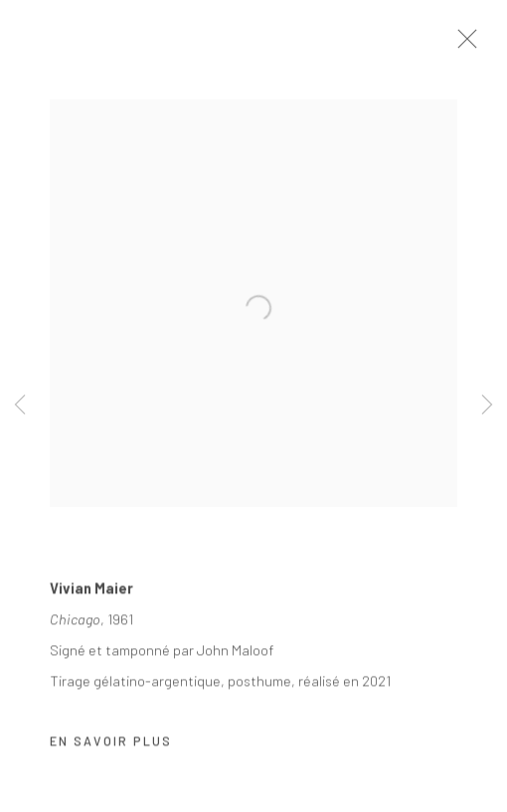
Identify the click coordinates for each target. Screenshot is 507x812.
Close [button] (476, 45)
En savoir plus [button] (111, 746)
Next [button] (487, 406)
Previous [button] (20, 406)
